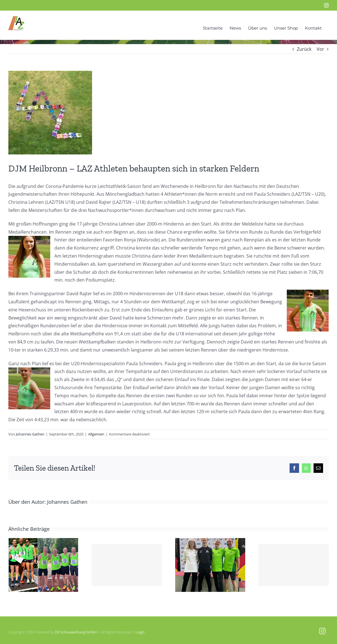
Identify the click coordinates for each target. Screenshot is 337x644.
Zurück (304, 49)
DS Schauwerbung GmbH (76, 632)
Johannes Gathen (30, 434)
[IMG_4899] (50, 113)
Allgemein (96, 434)
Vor (320, 49)
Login (140, 632)
